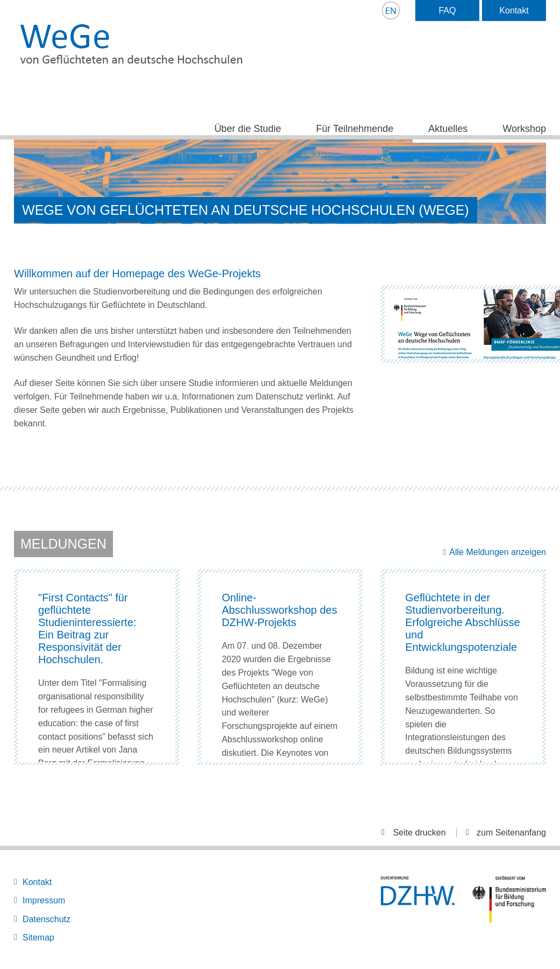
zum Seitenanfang (511, 833)
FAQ (447, 10)
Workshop (524, 129)
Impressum (44, 900)
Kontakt (514, 10)
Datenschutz (47, 919)
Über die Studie (247, 129)
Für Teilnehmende (355, 129)
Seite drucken (420, 833)
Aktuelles (448, 129)
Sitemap (38, 938)
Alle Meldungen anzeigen (498, 552)
